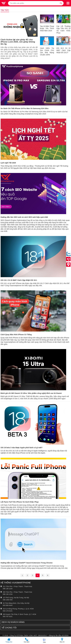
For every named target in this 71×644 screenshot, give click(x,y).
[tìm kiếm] (61, 3)
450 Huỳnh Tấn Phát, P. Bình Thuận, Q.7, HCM (19, 614)
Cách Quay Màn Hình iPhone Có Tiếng (16, 335)
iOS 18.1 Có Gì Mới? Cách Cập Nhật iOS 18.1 (19, 280)
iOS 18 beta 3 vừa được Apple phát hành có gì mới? (22, 448)
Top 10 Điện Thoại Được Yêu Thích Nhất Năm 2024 (47, 28)
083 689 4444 (8, 605)
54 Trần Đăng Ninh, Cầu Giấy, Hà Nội (16, 603)
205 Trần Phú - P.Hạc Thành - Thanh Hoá (17, 592)
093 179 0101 (8, 611)
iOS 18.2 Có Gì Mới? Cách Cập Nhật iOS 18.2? (63, 50)
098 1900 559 (8, 600)
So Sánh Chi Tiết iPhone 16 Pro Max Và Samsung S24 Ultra (25, 108)
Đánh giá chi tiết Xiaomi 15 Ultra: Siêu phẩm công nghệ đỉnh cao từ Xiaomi (31, 393)
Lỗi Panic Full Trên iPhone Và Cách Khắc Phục (20, 502)
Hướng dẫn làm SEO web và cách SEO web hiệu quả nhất (24, 217)
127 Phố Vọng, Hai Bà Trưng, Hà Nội (16, 598)
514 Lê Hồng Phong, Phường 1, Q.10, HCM (18, 609)
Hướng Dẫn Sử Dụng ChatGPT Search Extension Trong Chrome (27, 563)
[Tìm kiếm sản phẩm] (36, 3)
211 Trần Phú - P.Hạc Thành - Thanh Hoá (17, 586)
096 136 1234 (8, 589)
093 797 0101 (8, 616)
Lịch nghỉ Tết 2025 (8, 163)
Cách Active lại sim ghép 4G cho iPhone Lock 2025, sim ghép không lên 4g (18, 42)
